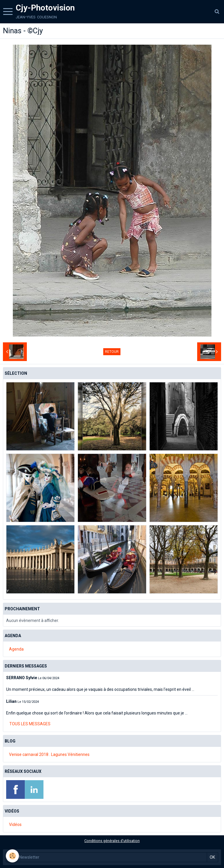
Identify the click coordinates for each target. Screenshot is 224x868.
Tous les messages (30, 724)
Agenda (16, 649)
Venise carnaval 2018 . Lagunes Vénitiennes (49, 754)
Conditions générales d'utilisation (112, 841)
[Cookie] (12, 856)
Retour (112, 352)
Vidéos (15, 825)
